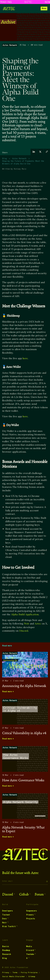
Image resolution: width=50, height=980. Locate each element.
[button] (44, 9)
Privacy (6, 973)
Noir (27, 624)
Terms (15, 973)
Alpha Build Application (25, 615)
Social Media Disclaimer (14, 977)
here (25, 358)
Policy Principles (29, 973)
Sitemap (32, 977)
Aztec (38, 624)
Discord (24, 631)
